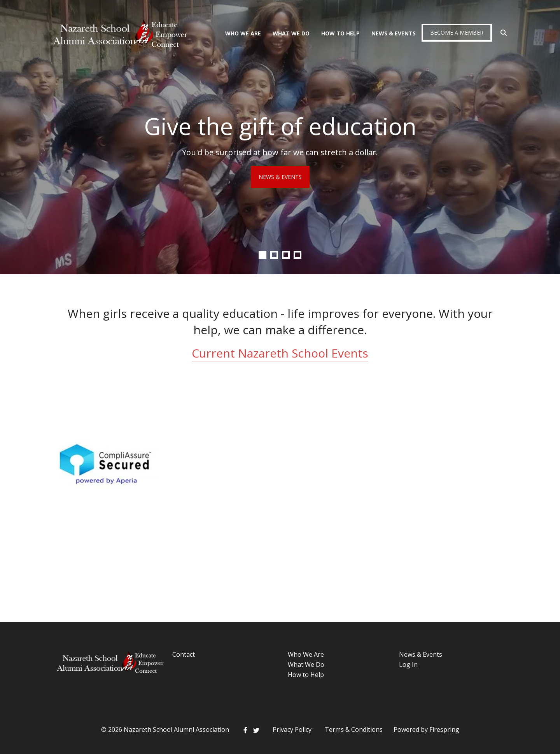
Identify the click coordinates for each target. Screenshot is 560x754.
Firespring (444, 729)
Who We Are (243, 33)
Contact (184, 654)
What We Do (291, 33)
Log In (408, 665)
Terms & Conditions (354, 729)
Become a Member (457, 32)
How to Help (306, 675)
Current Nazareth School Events (280, 353)
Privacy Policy (292, 729)
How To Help (340, 33)
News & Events (394, 33)
